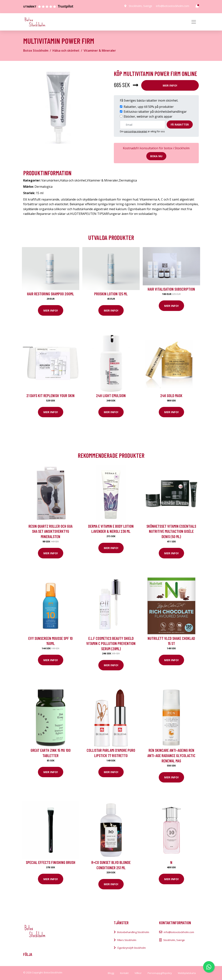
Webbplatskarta (187, 973)
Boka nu (156, 156)
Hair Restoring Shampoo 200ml (50, 294)
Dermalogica (128, 180)
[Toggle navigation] (194, 22)
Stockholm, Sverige (140, 6)
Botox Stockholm (36, 51)
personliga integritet (136, 131)
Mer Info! (170, 85)
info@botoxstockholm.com (173, 6)
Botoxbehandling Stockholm (133, 932)
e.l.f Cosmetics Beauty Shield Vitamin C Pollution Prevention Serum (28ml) (111, 643)
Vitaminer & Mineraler (100, 51)
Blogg (111, 973)
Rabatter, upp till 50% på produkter (149, 107)
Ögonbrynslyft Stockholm (131, 948)
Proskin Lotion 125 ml (111, 294)
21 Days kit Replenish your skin (50, 395)
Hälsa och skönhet (66, 51)
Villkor (138, 973)
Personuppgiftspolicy (160, 973)
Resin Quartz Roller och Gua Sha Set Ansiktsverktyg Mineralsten (50, 531)
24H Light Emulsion (111, 395)
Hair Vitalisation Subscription (171, 289)
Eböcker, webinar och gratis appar (148, 116)
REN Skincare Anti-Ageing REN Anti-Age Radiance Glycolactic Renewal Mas (171, 755)
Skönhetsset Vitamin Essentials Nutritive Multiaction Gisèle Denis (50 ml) (171, 531)
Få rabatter (180, 124)
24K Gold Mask (171, 395)
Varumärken (50, 180)
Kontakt (124, 973)
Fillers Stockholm (127, 940)
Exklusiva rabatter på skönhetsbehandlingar (155, 112)
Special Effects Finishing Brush (51, 862)
